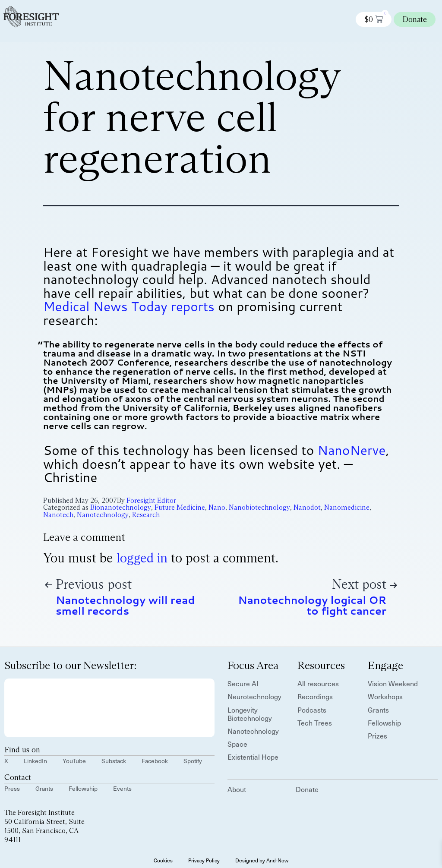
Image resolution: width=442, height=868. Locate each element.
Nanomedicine (347, 507)
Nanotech (58, 515)
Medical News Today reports (129, 306)
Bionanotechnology (121, 507)
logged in (142, 558)
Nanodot (307, 507)
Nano (217, 507)
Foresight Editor (151, 500)
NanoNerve (352, 450)
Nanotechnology (103, 515)
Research (146, 515)
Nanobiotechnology (259, 507)
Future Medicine (180, 507)
